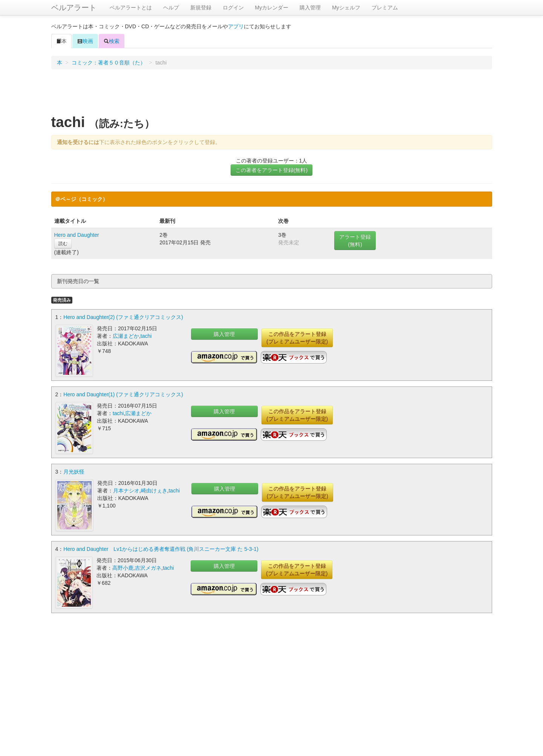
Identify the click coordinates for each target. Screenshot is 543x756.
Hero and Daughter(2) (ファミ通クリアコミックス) (123, 317)
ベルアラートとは (131, 8)
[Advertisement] (272, 94)
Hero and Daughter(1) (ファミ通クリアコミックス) (123, 394)
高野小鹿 (123, 568)
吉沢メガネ (148, 568)
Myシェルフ (346, 8)
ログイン (233, 8)
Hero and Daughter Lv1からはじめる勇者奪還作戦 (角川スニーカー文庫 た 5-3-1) (161, 549)
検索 (112, 41)
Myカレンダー (272, 8)
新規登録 (201, 8)
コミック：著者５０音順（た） (109, 63)
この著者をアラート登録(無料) (271, 170)
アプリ (236, 26)
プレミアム (385, 8)
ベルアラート (74, 8)
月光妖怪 (74, 472)
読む (63, 244)
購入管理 (310, 8)
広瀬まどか (126, 336)
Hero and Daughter (77, 235)
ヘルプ (171, 8)
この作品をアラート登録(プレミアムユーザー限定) (297, 338)
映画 (85, 41)
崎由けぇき (154, 491)
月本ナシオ (126, 491)
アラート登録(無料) (355, 241)
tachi (146, 336)
